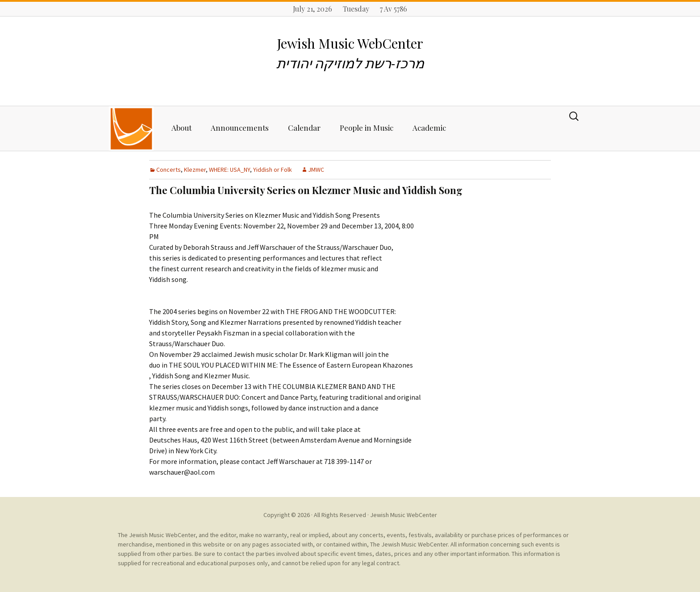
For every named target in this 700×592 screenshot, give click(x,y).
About (181, 128)
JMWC (316, 170)
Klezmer (195, 170)
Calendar (304, 128)
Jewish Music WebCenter (404, 515)
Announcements (240, 128)
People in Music (367, 128)
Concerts (169, 170)
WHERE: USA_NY (229, 170)
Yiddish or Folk (273, 170)
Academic (429, 128)
